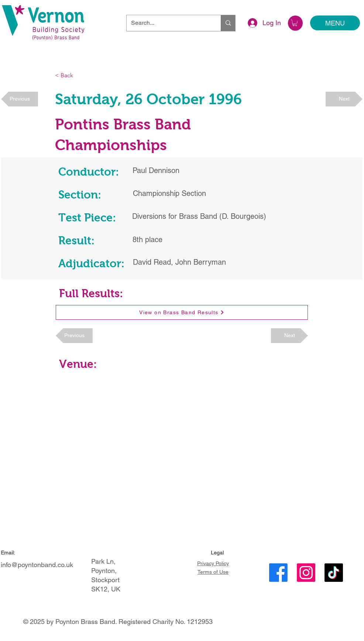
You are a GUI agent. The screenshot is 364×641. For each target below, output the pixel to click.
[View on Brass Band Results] (182, 312)
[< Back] (79, 76)
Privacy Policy (213, 563)
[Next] (344, 99)
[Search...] (168, 23)
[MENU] (335, 23)
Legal (217, 553)
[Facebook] (278, 573)
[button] (295, 23)
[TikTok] (334, 573)
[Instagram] (306, 573)
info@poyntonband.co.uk (37, 565)
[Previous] (20, 99)
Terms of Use (213, 572)
